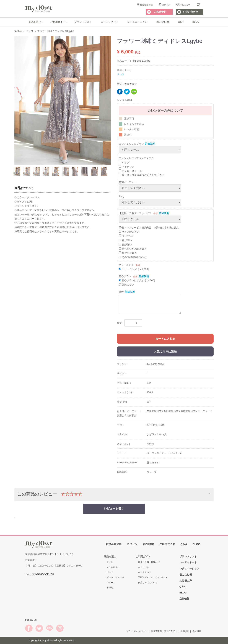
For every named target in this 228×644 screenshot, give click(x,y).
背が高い (125, 240)
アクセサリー (113, 567)
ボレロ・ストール (130, 171)
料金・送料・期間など (149, 562)
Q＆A (184, 544)
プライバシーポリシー (137, 631)
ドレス (30, 31)
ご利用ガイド (58, 22)
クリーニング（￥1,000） (134, 269)
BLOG (196, 22)
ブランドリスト (83, 22)
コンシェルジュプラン (131, 144)
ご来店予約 (160, 12)
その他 (110, 588)
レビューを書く (114, 508)
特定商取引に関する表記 (163, 631)
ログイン (166, 5)
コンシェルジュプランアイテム (136, 158)
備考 (121, 292)
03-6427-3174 (43, 574)
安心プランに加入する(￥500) (137, 280)
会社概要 (197, 631)
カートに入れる (165, 339)
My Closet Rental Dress (38, 9)
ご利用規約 (184, 631)
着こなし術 (163, 22)
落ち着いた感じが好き (133, 249)
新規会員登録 (146, 5)
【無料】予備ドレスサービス (135, 213)
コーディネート (110, 22)
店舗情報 (184, 599)
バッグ (124, 162)
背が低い (125, 244)
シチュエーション (137, 22)
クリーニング (126, 265)
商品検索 (148, 544)
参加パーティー (128, 182)
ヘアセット (144, 567)
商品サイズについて (148, 583)
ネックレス (127, 166)
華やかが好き (128, 253)
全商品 (18, 31)
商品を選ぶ (35, 22)
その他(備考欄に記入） (133, 257)
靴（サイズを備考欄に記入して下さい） (143, 175)
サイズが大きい (129, 232)
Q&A (181, 22)
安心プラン (125, 276)
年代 (121, 196)
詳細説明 (150, 144)
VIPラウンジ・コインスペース (153, 577)
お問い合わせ (190, 12)
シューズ (111, 583)
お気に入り (185, 5)
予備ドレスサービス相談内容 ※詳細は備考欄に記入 (149, 227)
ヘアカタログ (145, 572)
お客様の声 (186, 581)
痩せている (127, 236)
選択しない (126, 285)
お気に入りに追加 (165, 352)
